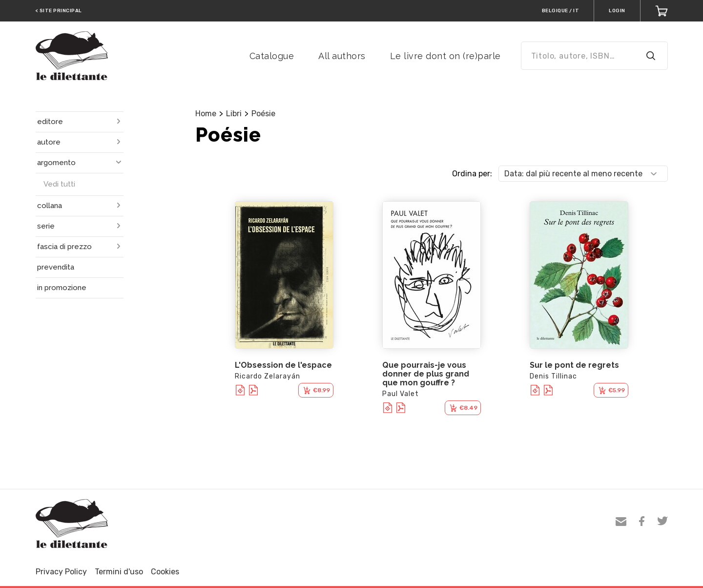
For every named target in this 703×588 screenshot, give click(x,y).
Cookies (165, 572)
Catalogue (272, 56)
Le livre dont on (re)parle (445, 56)
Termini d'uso (119, 572)
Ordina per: (472, 174)
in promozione (62, 288)
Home (206, 114)
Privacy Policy (61, 572)
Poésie (263, 114)
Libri (234, 114)
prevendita (56, 267)
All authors (342, 56)
